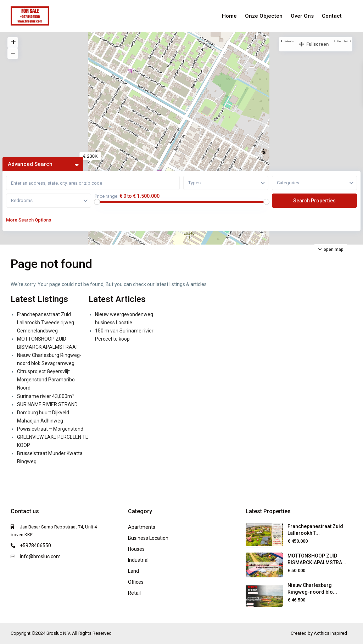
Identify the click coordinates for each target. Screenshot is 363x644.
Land (133, 571)
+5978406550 (35, 545)
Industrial (138, 560)
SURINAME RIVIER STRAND (47, 404)
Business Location (148, 538)
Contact (332, 16)
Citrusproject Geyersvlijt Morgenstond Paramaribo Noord (46, 380)
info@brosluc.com (40, 556)
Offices (136, 582)
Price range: (107, 196)
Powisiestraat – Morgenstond (50, 429)
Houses (136, 549)
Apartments (142, 527)
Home (229, 16)
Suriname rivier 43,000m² (46, 396)
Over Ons (302, 16)
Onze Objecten (264, 16)
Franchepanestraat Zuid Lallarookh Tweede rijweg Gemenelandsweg (46, 323)
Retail (134, 593)
